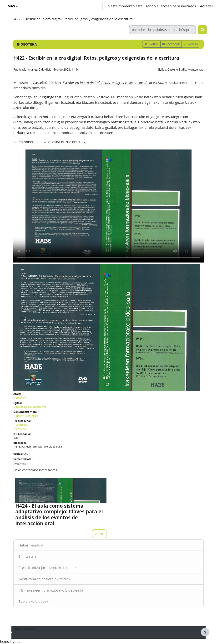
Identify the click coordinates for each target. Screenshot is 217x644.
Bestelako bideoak (33, 601)
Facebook (171, 44)
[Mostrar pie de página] (205, 632)
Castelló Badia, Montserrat (185, 70)
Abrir (99, 534)
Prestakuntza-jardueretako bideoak (47, 567)
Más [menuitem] (11, 6)
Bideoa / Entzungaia (26, 416)
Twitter (151, 44)
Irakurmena (21, 425)
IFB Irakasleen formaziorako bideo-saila (51, 590)
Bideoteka (20, 398)
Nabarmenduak (31, 545)
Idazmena (20, 429)
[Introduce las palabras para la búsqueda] (162, 30)
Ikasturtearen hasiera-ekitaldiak (44, 579)
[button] (72, 6)
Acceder (207, 6)
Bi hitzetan (27, 556)
